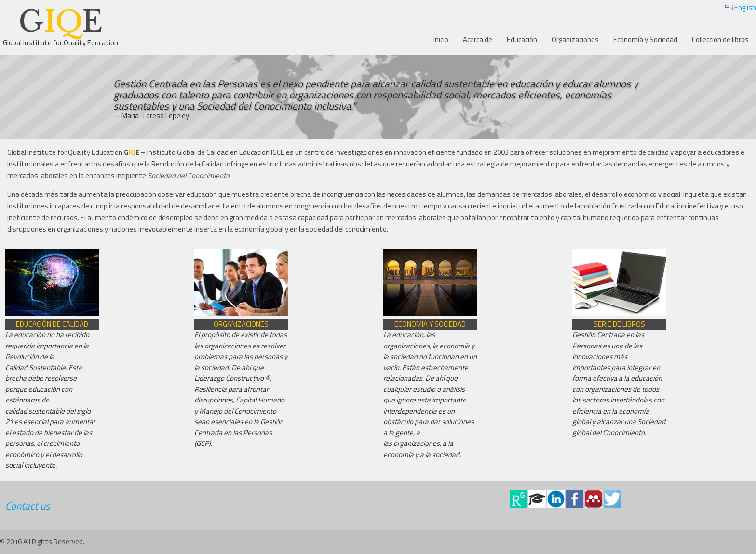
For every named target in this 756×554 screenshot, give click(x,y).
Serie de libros (619, 324)
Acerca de (478, 39)
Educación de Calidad (52, 324)
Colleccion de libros (720, 39)
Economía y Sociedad (645, 39)
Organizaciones (575, 39)
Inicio (441, 39)
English (741, 7)
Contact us (28, 506)
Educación (522, 39)
